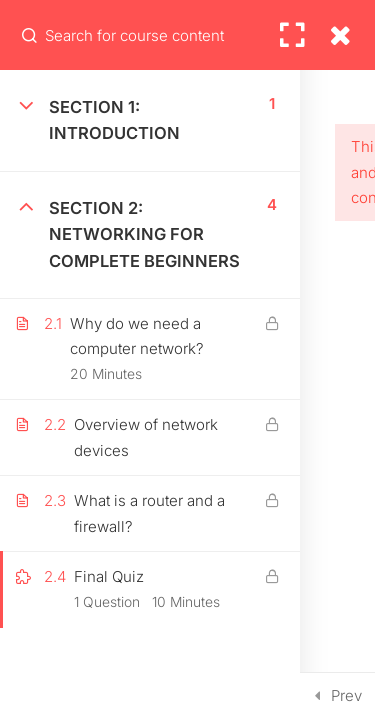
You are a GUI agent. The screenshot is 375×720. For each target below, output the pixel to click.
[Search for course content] (31, 35)
